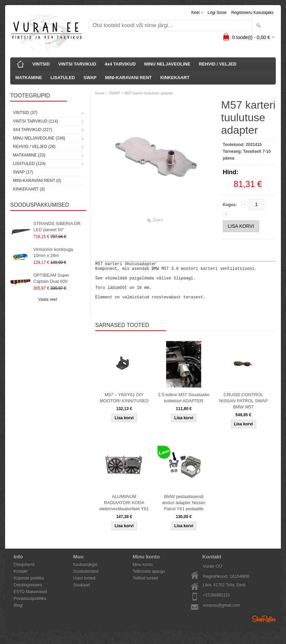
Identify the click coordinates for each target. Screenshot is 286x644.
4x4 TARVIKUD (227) (32, 130)
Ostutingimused (28, 593)
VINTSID (41, 64)
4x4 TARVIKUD (120, 64)
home (100, 93)
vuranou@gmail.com (221, 613)
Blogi (18, 613)
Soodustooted (86, 579)
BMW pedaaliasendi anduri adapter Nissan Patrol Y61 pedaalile (184, 511)
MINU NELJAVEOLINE (167, 64)
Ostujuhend (24, 573)
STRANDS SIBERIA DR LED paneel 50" (57, 227)
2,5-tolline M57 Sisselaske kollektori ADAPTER (184, 406)
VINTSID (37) (25, 113)
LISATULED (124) (29, 164)
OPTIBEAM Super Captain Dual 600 (51, 278)
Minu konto (143, 573)
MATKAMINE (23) (29, 155)
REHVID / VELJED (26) (34, 147)
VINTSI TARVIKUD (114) (36, 121)
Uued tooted (84, 586)
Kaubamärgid (85, 573)
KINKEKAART (175, 78)
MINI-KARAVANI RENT (128, 78)
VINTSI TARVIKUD (77, 64)
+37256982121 (216, 603)
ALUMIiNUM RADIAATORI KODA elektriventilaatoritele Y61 (124, 511)
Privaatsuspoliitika (30, 607)
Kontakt (21, 579)
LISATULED (63, 78)
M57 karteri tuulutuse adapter (149, 93)
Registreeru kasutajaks (252, 13)
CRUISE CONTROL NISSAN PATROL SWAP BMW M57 (243, 409)
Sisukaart (82, 593)
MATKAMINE (29, 78)
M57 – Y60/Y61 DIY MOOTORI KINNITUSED (124, 406)
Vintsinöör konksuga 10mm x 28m (53, 252)
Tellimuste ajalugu (149, 579)
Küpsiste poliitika (29, 586)
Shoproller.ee (264, 627)
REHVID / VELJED (218, 64)
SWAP (90, 78)
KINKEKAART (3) (29, 189)
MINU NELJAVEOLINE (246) (39, 138)
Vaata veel (48, 299)
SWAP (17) (23, 172)
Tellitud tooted (145, 586)
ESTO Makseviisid (30, 600)
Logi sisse (217, 13)
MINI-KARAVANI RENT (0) (37, 181)
